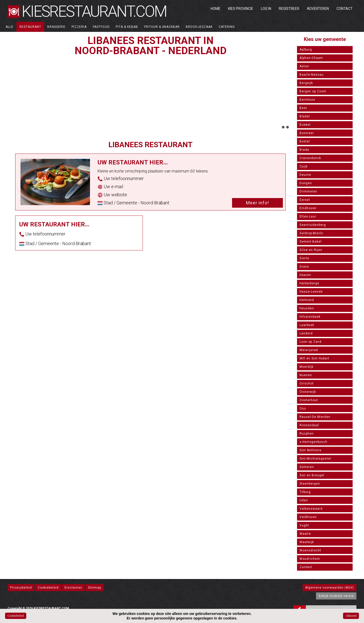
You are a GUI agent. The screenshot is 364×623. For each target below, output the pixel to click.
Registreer (289, 9)
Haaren (305, 275)
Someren (307, 467)
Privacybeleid (21, 588)
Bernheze (307, 100)
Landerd (306, 333)
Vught (304, 525)
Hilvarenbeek (310, 317)
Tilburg (305, 492)
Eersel (305, 200)
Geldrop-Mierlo (311, 233)
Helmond (307, 300)
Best (303, 108)
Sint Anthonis (311, 450)
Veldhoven (308, 517)
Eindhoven (308, 208)
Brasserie (56, 27)
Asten (304, 66)
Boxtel (305, 141)
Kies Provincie (241, 9)
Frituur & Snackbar (162, 27)
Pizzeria (79, 27)
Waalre (305, 534)
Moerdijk (306, 367)
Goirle (304, 258)
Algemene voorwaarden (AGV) (329, 588)
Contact (345, 9)
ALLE (9, 27)
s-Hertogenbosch (313, 442)
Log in (266, 9)
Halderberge (309, 283)
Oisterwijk (308, 392)
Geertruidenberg (313, 225)
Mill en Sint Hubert (314, 358)
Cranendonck (310, 158)
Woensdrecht (310, 550)
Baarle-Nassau (312, 75)
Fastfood (101, 27)
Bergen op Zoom (313, 91)
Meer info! (257, 203)
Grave (304, 267)
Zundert (306, 567)
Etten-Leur (308, 217)
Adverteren (318, 9)
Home (215, 9)
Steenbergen (310, 484)
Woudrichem (310, 559)
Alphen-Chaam (311, 58)
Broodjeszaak (199, 27)
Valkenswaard (311, 509)
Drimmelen (308, 191)
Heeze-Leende (311, 292)
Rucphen (307, 434)
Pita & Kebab (127, 27)
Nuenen (306, 375)
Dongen (306, 183)
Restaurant (30, 27)
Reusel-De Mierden (315, 417)
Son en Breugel (312, 475)
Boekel (305, 125)
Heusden (307, 308)
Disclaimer (73, 588)
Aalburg (306, 50)
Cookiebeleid (48, 588)
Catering (227, 27)
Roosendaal (309, 425)
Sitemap (95, 588)
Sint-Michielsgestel (315, 459)
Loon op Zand (311, 342)
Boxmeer (307, 133)
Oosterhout (309, 400)
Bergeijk (306, 83)
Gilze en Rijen (311, 250)
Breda (304, 150)
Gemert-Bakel (311, 242)
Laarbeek (307, 325)
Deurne (305, 175)
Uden (304, 500)
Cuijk (304, 166)
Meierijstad (309, 350)
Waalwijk (307, 542)
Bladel (305, 116)
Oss (303, 409)
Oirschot (307, 383)
